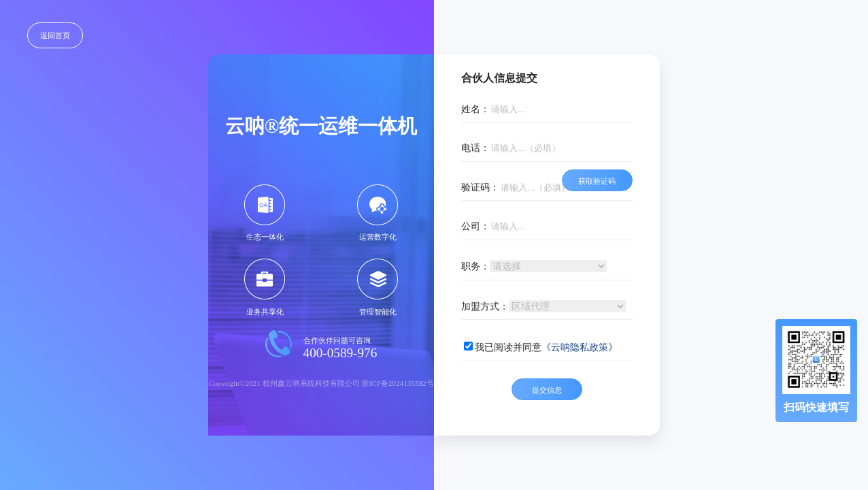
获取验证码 (597, 181)
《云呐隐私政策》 (580, 347)
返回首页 (55, 35)
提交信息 (547, 390)
